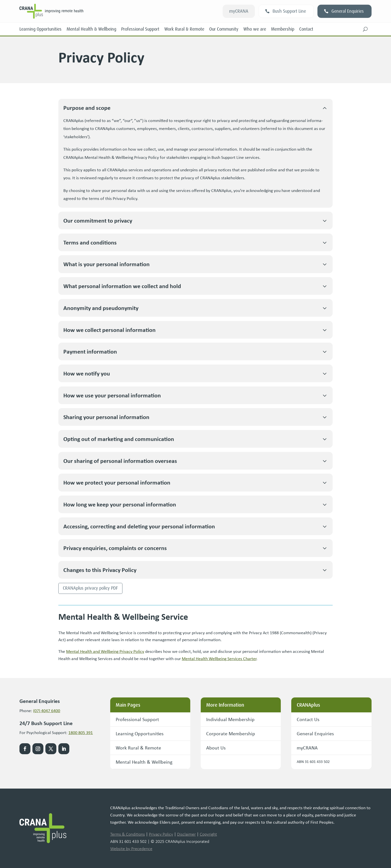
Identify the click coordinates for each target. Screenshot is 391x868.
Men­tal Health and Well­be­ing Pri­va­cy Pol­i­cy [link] (105, 651)
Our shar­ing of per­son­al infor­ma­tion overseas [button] (120, 461)
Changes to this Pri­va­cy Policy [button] (100, 570)
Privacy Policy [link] (161, 834)
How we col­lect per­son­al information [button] (109, 330)
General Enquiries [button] (348, 11)
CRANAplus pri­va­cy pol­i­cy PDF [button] (90, 588)
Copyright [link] (208, 834)
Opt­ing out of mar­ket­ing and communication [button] (119, 439)
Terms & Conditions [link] (128, 834)
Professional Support (140, 29)
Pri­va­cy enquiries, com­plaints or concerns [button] (115, 548)
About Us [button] (216, 748)
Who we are (255, 29)
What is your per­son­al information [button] (106, 264)
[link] (89, 11)
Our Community (224, 29)
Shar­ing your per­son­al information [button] (106, 417)
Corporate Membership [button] (231, 733)
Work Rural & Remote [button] (138, 748)
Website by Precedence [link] (131, 849)
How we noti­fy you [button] (87, 373)
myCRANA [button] (239, 11)
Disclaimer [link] (186, 834)
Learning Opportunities (41, 29)
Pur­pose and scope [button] (87, 108)
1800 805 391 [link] (81, 733)
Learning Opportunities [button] (140, 733)
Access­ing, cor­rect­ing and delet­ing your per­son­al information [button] (139, 526)
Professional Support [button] (137, 719)
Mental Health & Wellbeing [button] (144, 762)
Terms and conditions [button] (90, 242)
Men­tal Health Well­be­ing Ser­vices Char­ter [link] (219, 659)
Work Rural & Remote (184, 29)
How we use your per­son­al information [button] (112, 395)
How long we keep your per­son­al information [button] (120, 504)
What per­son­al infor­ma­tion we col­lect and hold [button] (122, 286)
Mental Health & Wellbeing (91, 29)
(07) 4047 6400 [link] (47, 711)
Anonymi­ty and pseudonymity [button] (101, 308)
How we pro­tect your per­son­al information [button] (117, 482)
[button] (365, 29)
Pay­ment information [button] (90, 351)
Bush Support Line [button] (289, 11)
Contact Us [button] (308, 719)
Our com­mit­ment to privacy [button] (98, 220)
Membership (283, 29)
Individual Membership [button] (230, 719)
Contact (306, 29)
